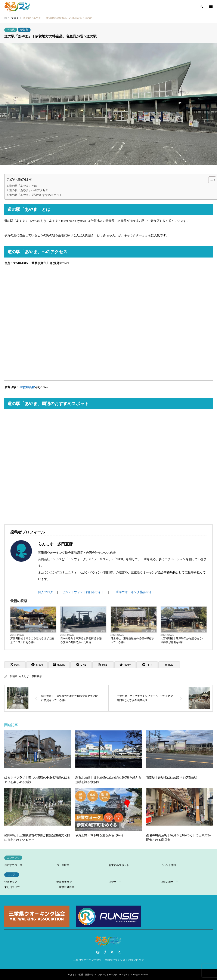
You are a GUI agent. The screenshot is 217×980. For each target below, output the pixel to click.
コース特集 (63, 865)
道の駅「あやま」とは (23, 186)
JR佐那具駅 (27, 387)
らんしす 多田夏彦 (30, 676)
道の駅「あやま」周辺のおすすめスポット (36, 195)
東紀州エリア (12, 887)
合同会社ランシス (115, 960)
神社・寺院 (50, 631)
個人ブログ (46, 592)
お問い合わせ (136, 960)
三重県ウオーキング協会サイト (134, 592)
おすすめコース (13, 865)
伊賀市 (24, 30)
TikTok (105, 952)
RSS (119, 952)
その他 (11, 30)
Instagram (98, 952)
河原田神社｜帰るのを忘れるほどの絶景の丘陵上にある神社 (32, 640)
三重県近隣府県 (65, 887)
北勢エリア (11, 882)
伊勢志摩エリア (170, 882)
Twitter (112, 952)
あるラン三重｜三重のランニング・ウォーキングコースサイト (100, 975)
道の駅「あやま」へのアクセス (29, 190)
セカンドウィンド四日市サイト (83, 592)
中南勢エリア (64, 882)
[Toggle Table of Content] (210, 180)
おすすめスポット (119, 865)
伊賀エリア (115, 882)
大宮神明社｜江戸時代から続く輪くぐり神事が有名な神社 (182, 640)
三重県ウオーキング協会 (87, 960)
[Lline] (81, 665)
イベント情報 (149, 631)
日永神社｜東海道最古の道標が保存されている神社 (132, 640)
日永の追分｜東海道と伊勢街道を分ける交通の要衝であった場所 (82, 640)
